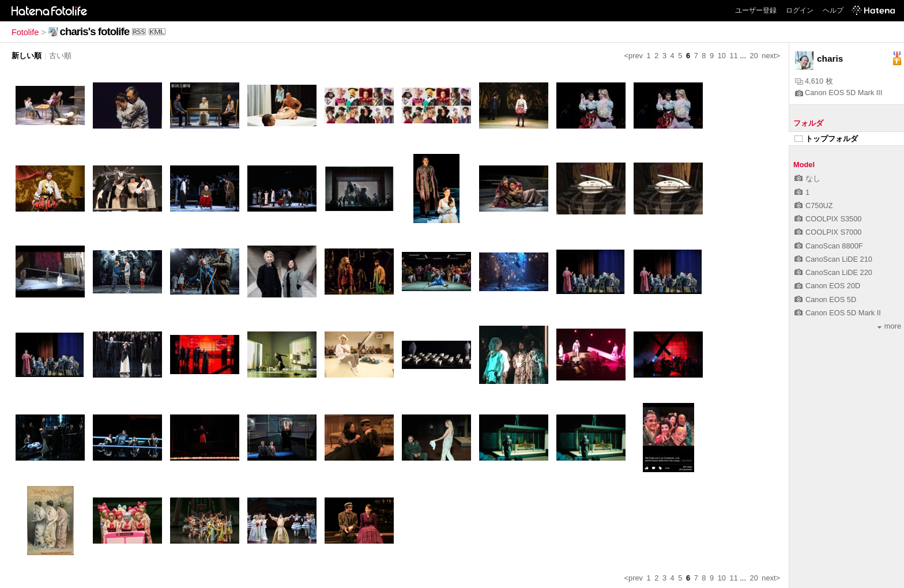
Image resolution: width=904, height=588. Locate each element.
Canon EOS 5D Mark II (838, 313)
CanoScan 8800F (829, 246)
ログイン (800, 10)
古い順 (60, 56)
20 (754, 56)
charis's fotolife (95, 31)
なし (807, 178)
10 (722, 56)
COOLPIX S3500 (828, 219)
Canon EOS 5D (825, 299)
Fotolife (25, 32)
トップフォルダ (826, 139)
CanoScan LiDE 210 (833, 259)
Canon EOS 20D (827, 286)
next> (771, 56)
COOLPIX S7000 (828, 232)
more (889, 326)
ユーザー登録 (756, 10)
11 (734, 56)
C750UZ (814, 206)
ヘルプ (833, 10)
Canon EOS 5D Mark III (839, 93)
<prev (634, 56)
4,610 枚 (814, 81)
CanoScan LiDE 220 (833, 272)
